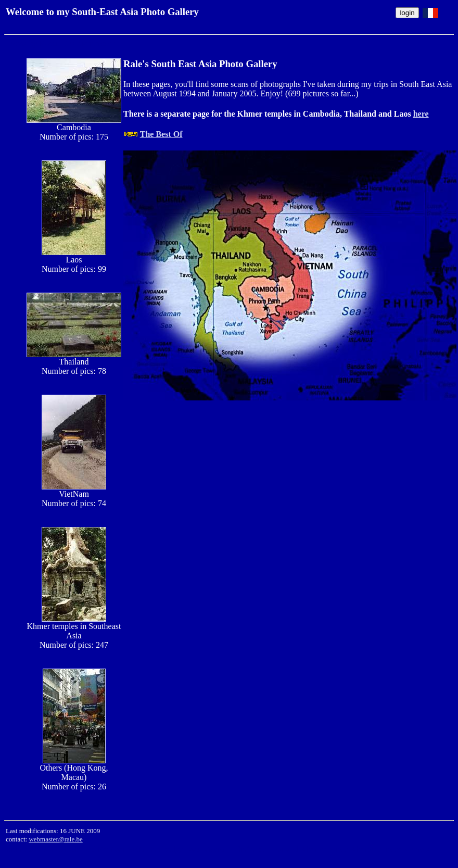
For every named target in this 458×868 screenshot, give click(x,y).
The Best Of (161, 134)
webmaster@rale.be (55, 839)
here (421, 114)
